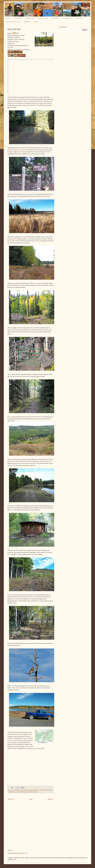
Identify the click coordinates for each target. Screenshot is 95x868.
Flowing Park (15, 150)
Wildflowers (27, 22)
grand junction (36, 790)
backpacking (18, 790)
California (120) (30, 18)
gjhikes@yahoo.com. (22, 853)
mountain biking (20, 792)
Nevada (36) (55, 18)
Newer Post (11, 799)
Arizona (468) (17, 18)
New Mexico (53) (67, 18)
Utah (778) (79, 18)
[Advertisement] (66, 62)
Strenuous (35, 792)
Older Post (50, 799)
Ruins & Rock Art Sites (13, 22)
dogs (31, 790)
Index (36, 22)
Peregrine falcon (29, 792)
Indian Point (23, 150)
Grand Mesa (43, 790)
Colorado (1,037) (43, 18)
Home (8, 18)
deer (28, 790)
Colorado (24, 790)
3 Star (13, 790)
